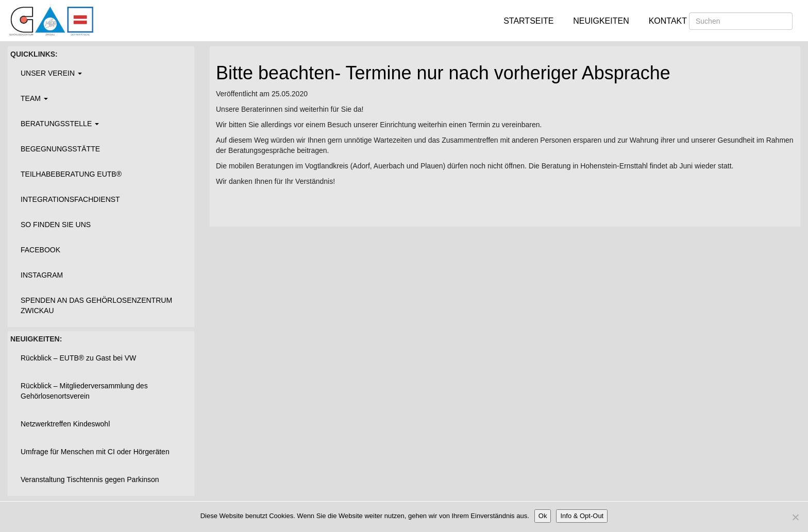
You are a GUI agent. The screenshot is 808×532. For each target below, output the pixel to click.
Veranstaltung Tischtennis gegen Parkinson (90, 479)
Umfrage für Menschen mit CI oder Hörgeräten (95, 452)
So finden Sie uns (56, 225)
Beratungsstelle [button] (60, 124)
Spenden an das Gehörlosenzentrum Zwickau (96, 305)
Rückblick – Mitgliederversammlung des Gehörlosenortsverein (84, 391)
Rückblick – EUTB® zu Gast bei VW (78, 358)
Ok (543, 516)
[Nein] (795, 517)
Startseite (528, 21)
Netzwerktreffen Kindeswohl (65, 424)
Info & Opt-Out (582, 516)
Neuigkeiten (601, 21)
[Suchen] (741, 21)
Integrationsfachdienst (70, 199)
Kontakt (668, 21)
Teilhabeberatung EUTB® (71, 174)
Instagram (42, 275)
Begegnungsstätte (60, 149)
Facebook (40, 250)
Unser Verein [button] (51, 73)
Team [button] (34, 98)
